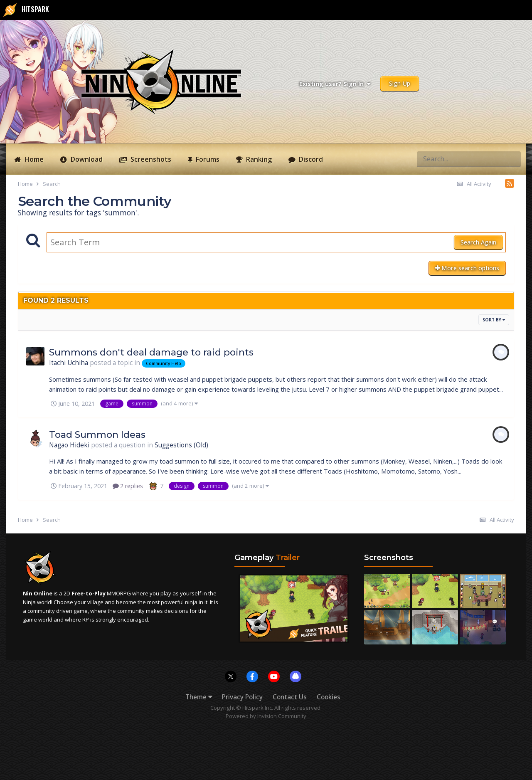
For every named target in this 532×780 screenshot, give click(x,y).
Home (33, 159)
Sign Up (400, 83)
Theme (199, 697)
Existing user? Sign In (335, 84)
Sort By (494, 320)
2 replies (128, 486)
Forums (207, 159)
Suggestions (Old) (181, 445)
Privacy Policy (242, 697)
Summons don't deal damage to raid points (151, 352)
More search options (467, 268)
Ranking (258, 159)
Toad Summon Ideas (97, 435)
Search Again (478, 242)
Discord (310, 159)
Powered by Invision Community (266, 716)
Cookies (329, 697)
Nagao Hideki (69, 445)
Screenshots (150, 159)
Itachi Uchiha (69, 363)
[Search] (438, 159)
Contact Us (290, 697)
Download (86, 159)
